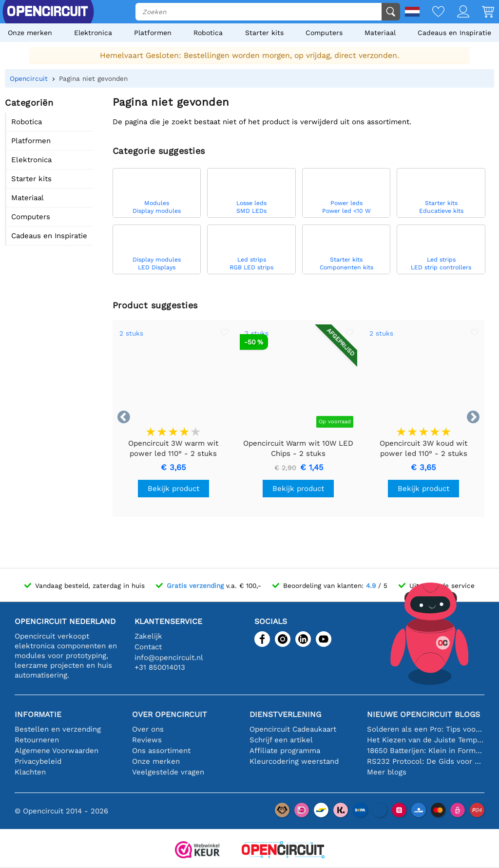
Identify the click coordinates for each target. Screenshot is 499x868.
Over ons (148, 729)
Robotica (208, 33)
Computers (324, 33)
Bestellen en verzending (58, 729)
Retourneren (37, 740)
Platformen (153, 33)
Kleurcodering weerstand (294, 761)
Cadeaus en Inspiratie (454, 33)
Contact (148, 647)
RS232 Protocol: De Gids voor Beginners (426, 761)
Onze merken (30, 33)
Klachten (30, 772)
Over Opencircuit (170, 714)
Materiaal (380, 33)
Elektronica (93, 33)
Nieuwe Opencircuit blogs (423, 714)
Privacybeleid (38, 761)
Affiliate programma (285, 751)
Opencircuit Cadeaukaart (293, 729)
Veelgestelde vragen (168, 772)
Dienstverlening (285, 714)
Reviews (147, 740)
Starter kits (264, 33)
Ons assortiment (161, 751)
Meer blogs (387, 772)
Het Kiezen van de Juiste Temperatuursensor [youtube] (426, 740)
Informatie (38, 714)
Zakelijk (148, 636)
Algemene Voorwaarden (57, 751)
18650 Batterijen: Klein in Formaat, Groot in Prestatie (426, 751)
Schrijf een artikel (281, 740)
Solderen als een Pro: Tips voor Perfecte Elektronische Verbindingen (426, 729)
